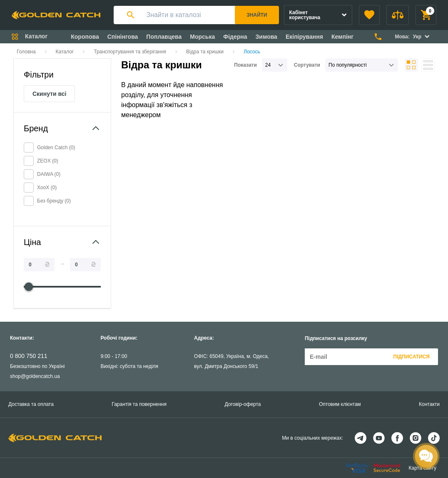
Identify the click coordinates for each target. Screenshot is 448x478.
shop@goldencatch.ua (35, 376)
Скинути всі (49, 94)
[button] (369, 15)
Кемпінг (342, 37)
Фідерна (235, 37)
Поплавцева (164, 37)
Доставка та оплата (31, 404)
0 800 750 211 (29, 356)
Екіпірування (304, 37)
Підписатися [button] (412, 357)
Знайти (257, 15)
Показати (245, 65)
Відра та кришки (205, 52)
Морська (202, 37)
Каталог (65, 52)
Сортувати (307, 65)
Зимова (266, 37)
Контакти (429, 404)
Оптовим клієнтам (340, 404)
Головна (26, 52)
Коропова (85, 37)
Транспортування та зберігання (130, 52)
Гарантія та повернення (139, 404)
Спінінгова (123, 37)
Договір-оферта (243, 404)
